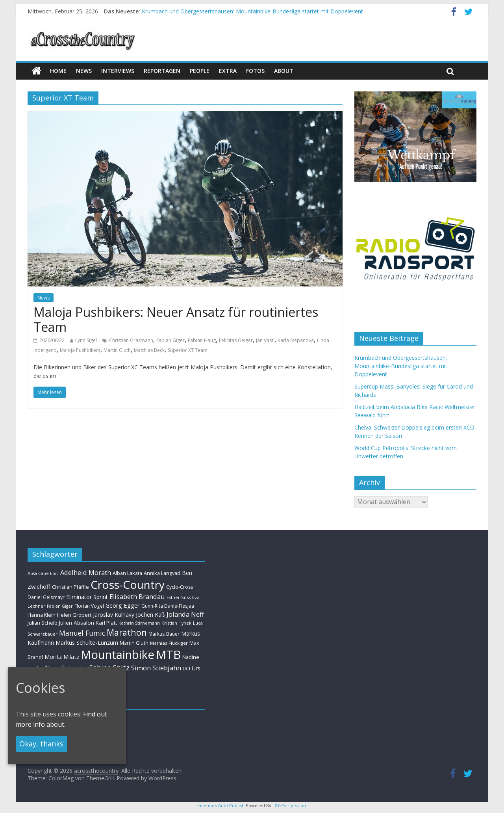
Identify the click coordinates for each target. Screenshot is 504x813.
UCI (186, 668)
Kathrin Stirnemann (139, 623)
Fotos (255, 71)
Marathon (127, 632)
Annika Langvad (162, 573)
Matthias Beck (149, 350)
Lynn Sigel (86, 340)
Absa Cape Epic (43, 573)
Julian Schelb (43, 623)
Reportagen (162, 71)
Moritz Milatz (62, 657)
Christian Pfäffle (70, 587)
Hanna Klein (42, 615)
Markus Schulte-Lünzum (87, 642)
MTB (168, 655)
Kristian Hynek (176, 623)
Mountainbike (118, 655)
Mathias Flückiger (169, 643)
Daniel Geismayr (46, 597)
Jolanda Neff (185, 614)
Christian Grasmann (131, 340)
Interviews (118, 71)
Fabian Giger (170, 340)
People (200, 71)
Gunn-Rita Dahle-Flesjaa (168, 606)
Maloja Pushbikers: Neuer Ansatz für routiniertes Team (176, 319)
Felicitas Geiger (236, 340)
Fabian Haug (202, 340)
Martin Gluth (117, 350)
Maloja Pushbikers (80, 350)
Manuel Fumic (82, 633)
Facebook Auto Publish (220, 805)
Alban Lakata (127, 573)
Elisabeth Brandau (137, 597)
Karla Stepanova (296, 340)
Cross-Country (128, 584)
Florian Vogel (89, 606)
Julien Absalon (77, 623)
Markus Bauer (164, 634)
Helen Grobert (74, 615)
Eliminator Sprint (87, 597)
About (284, 71)
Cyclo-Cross (180, 587)
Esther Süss (179, 597)
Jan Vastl (265, 340)
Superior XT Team (188, 350)
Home (58, 71)
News (44, 298)
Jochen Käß (150, 615)
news (84, 71)
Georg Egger (123, 605)
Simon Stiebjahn (156, 668)
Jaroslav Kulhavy (114, 615)
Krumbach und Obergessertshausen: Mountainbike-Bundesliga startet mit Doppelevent (252, 11)
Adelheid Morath (86, 572)
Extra (228, 71)
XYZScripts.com (291, 805)
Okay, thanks (41, 744)
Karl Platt (106, 623)
